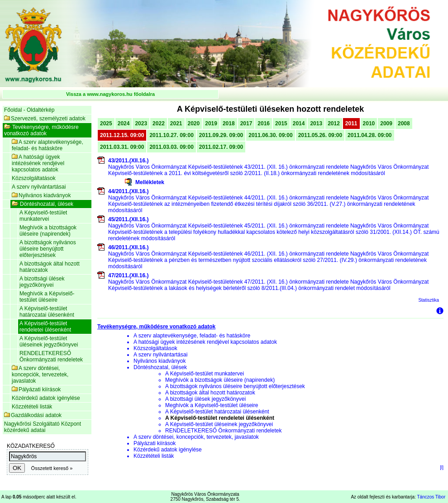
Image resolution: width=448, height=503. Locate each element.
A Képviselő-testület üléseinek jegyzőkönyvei (49, 342)
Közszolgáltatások (34, 178)
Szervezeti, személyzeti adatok (45, 119)
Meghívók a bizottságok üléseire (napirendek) (48, 231)
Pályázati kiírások (36, 389)
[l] (442, 467)
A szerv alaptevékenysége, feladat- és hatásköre (48, 145)
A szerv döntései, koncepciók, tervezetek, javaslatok (40, 375)
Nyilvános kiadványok (41, 195)
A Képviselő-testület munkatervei (43, 216)
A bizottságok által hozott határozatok (50, 267)
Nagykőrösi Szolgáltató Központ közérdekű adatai (43, 427)
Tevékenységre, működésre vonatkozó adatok (41, 130)
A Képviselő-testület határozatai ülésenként (47, 312)
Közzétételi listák (32, 407)
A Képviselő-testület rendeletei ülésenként (45, 327)
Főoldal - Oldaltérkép (29, 110)
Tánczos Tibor (431, 497)
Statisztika (429, 300)
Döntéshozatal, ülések (43, 204)
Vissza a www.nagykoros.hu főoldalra (110, 94)
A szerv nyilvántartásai (39, 187)
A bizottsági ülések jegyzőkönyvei (42, 282)
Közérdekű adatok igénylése (46, 398)
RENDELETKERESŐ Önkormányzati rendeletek (51, 356)
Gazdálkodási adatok (33, 415)
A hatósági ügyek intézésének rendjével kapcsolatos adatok (38, 163)
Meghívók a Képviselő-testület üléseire (47, 297)
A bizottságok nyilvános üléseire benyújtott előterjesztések (48, 249)
